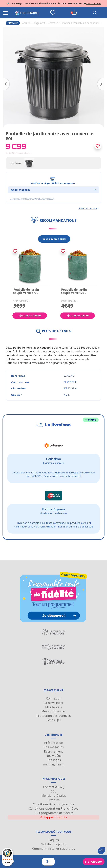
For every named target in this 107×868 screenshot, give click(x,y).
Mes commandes (53, 711)
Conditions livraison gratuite (53, 804)
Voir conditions (94, 3)
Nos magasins (53, 747)
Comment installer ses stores (54, 849)
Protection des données (53, 716)
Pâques (54, 840)
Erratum (54, 800)
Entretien (66, 23)
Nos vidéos (54, 756)
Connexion (54, 698)
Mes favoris (53, 707)
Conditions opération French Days (54, 808)
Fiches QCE (54, 720)
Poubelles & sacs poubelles (88, 23)
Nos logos (54, 760)
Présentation (54, 743)
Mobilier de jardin (53, 844)
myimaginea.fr (54, 764)
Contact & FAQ (54, 787)
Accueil (26, 23)
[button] (101, 851)
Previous (5, 79)
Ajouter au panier (30, 316)
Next (102, 79)
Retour (13, 23)
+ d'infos (91, 420)
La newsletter (54, 703)
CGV (53, 791)
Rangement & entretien (45, 23)
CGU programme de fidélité (54, 813)
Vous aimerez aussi (54, 239)
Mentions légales (54, 795)
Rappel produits (53, 817)
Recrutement (53, 751)
